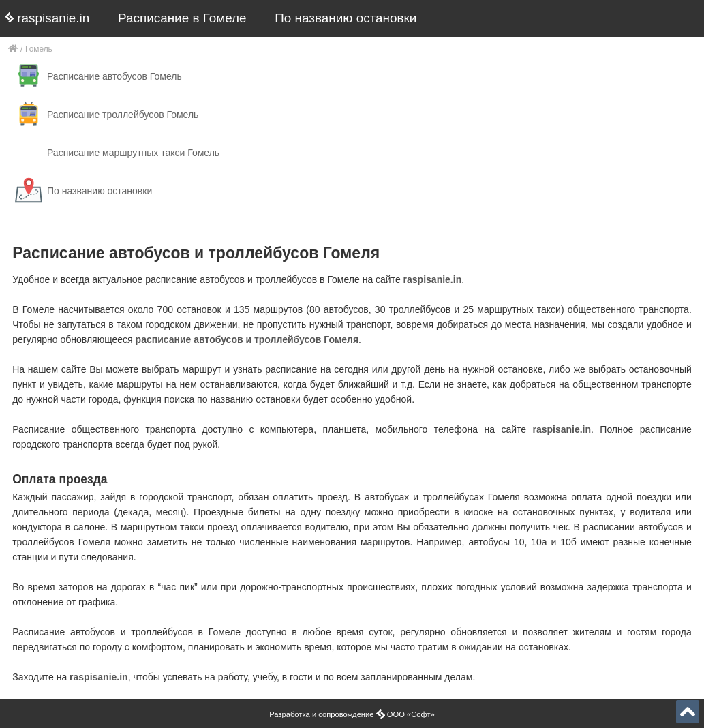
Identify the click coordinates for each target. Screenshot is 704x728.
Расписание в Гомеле (182, 18)
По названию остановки (346, 18)
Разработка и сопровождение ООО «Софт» (352, 714)
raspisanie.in (47, 18)
